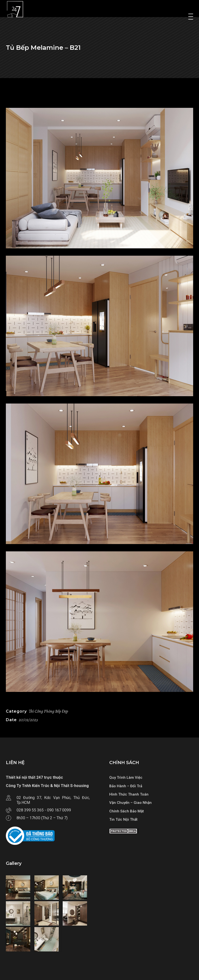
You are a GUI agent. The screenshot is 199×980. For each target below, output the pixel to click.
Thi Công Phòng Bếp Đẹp (48, 711)
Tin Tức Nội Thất (123, 819)
